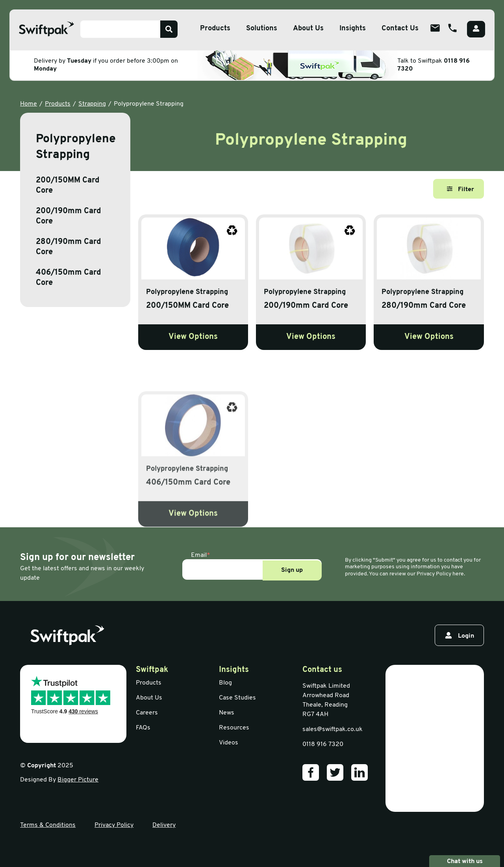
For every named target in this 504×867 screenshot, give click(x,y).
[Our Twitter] (335, 772)
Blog (225, 683)
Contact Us (400, 29)
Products (58, 104)
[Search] (169, 29)
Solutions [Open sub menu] (262, 29)
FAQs (143, 728)
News (227, 713)
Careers (147, 713)
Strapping (92, 104)
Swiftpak (152, 670)
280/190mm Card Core (69, 247)
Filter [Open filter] (460, 189)
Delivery (164, 825)
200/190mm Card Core (69, 216)
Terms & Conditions (48, 825)
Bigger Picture (78, 780)
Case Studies (237, 698)
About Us (149, 698)
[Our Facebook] (311, 772)
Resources (234, 728)
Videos (229, 743)
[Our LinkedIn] (359, 772)
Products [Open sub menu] (215, 29)
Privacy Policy (114, 825)
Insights (353, 29)
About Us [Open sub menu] (308, 29)
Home (29, 104)
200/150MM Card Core (68, 186)
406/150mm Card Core (69, 278)
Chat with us (465, 861)
